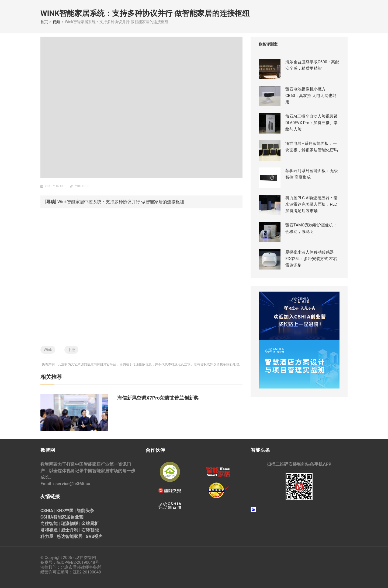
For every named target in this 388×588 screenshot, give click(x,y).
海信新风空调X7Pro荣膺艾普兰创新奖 (158, 398)
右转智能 (90, 530)
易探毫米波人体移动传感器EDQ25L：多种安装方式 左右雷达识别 (311, 259)
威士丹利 (70, 530)
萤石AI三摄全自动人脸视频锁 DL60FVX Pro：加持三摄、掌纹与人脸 (311, 123)
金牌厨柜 (90, 524)
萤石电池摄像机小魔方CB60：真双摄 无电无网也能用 (311, 96)
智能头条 (85, 511)
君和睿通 (49, 530)
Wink (48, 350)
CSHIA (47, 511)
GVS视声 (94, 536)
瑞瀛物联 (70, 524)
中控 (71, 350)
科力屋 (47, 536)
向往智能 (49, 524)
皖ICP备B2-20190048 (76, 562)
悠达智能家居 (70, 536)
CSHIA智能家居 (55, 517)
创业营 (77, 517)
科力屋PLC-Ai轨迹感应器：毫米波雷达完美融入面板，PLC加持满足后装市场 (311, 204)
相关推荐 (51, 377)
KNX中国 (65, 511)
